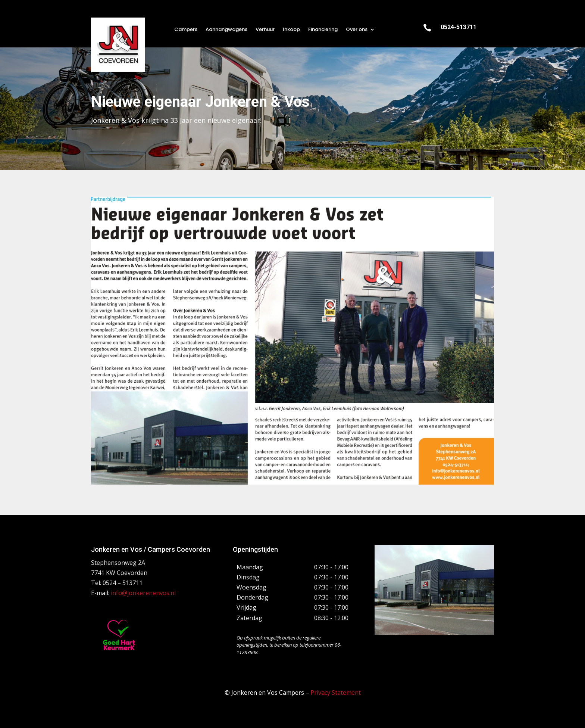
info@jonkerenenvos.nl (143, 593)
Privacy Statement (336, 693)
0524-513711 (459, 27)
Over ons (357, 30)
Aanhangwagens (226, 30)
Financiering (323, 30)
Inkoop (291, 30)
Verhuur (265, 30)
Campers (186, 30)
